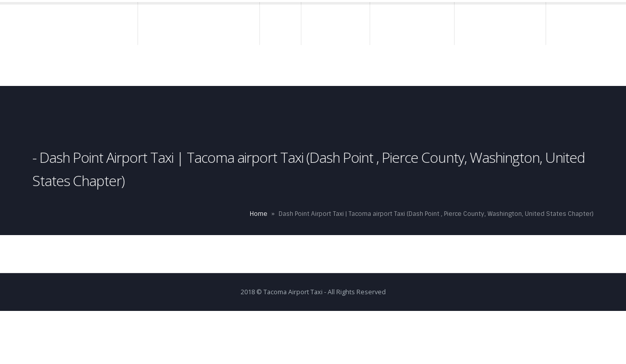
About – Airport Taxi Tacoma (199, 25)
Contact (124, 65)
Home (118, 25)
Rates (281, 25)
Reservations (336, 25)
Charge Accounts (413, 25)
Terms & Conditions (501, 25)
